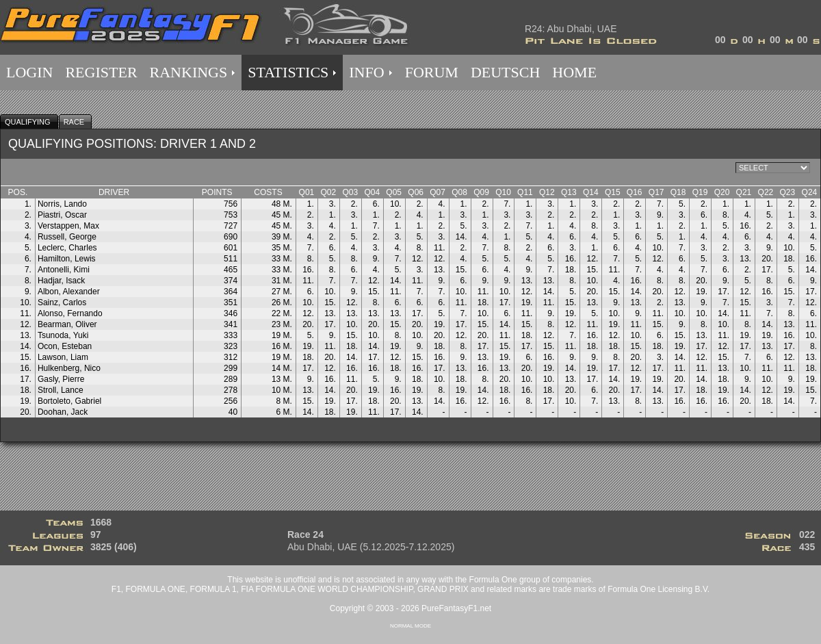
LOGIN (29, 72)
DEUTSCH (505, 72)
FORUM (432, 72)
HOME (574, 72)
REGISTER (101, 72)
